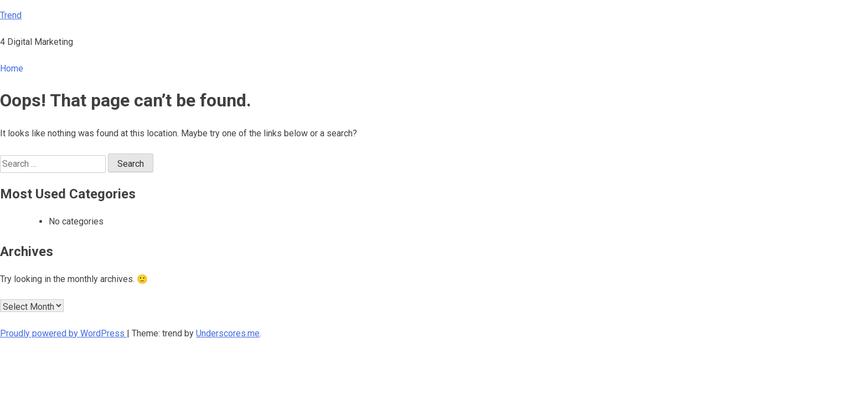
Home (12, 68)
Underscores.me (228, 333)
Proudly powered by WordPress (63, 333)
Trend (11, 15)
